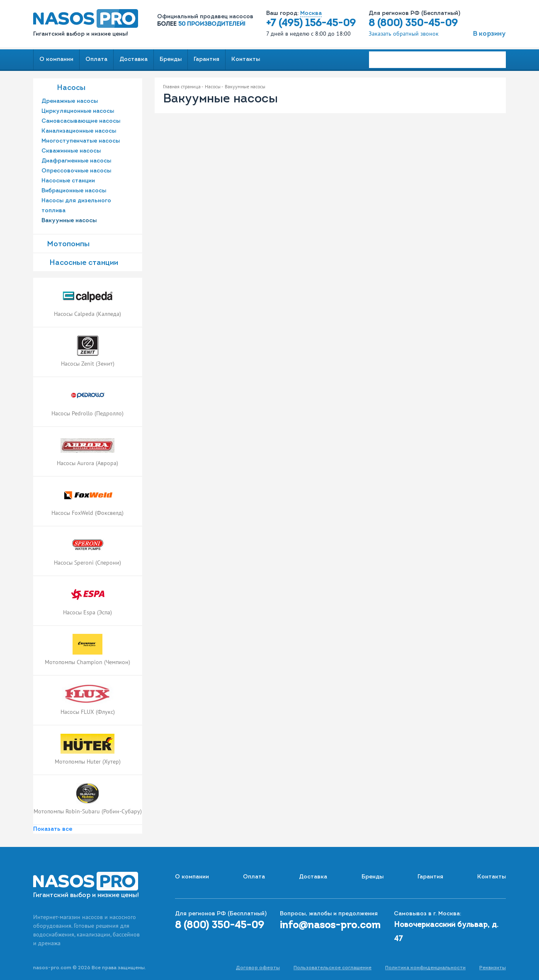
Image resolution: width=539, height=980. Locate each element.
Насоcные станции (84, 263)
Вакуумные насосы (69, 221)
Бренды (171, 59)
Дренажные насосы (70, 101)
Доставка (134, 59)
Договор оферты (258, 968)
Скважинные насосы (71, 151)
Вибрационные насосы (74, 191)
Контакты (246, 59)
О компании (56, 59)
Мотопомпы (68, 244)
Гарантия (206, 59)
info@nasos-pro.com (330, 926)
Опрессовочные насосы (76, 171)
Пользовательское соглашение (333, 968)
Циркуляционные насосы (78, 111)
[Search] (437, 60)
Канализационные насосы (79, 131)
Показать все (53, 829)
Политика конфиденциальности (425, 968)
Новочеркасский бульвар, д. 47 (446, 932)
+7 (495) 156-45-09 (311, 24)
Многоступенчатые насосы (81, 141)
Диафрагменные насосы (76, 161)
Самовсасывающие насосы (81, 121)
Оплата (96, 59)
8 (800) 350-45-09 (413, 24)
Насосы (71, 88)
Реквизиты (493, 968)
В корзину (489, 34)
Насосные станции (68, 181)
